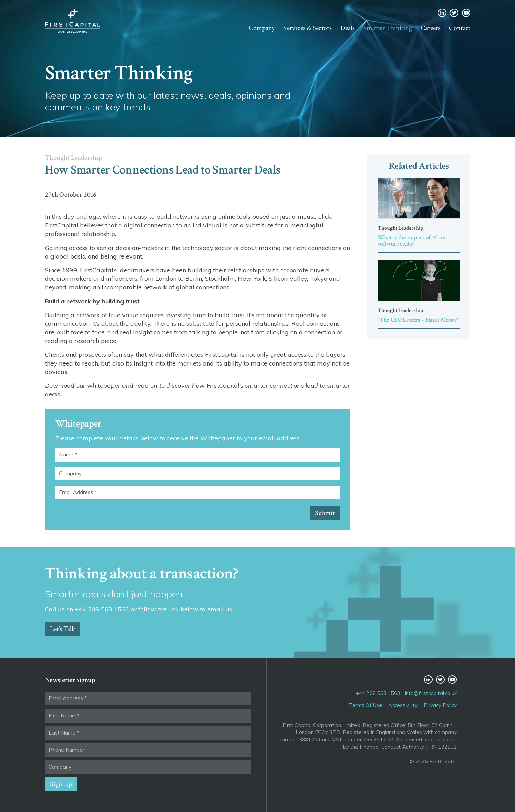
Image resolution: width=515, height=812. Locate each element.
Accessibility (403, 705)
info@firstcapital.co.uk (431, 693)
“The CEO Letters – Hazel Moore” (418, 320)
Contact (460, 28)
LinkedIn (442, 13)
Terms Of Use (366, 705)
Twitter (454, 13)
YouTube (466, 13)
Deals (348, 28)
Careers (431, 28)
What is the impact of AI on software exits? (412, 241)
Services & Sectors (308, 28)
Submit (325, 513)
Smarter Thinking (388, 28)
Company (262, 28)
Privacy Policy (440, 705)
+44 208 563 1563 (378, 693)
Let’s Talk (63, 629)
